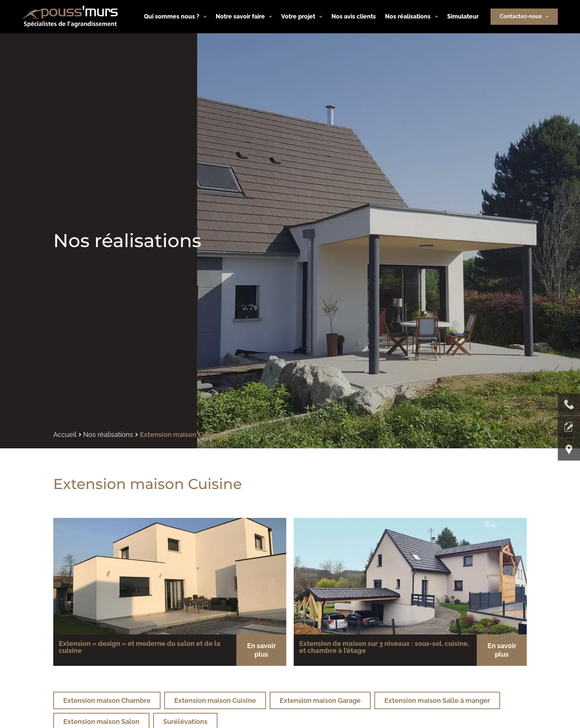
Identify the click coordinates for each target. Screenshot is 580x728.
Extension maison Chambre (107, 700)
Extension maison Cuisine (215, 700)
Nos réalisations (413, 17)
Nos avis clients (354, 16)
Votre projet (303, 17)
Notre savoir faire (245, 17)
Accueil (65, 434)
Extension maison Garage (320, 700)
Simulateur (463, 16)
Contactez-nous (526, 17)
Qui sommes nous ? (177, 17)
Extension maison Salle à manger (437, 700)
